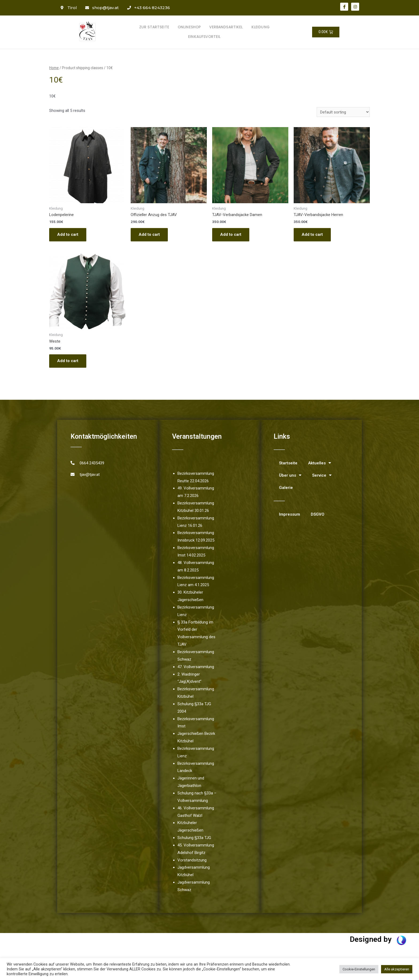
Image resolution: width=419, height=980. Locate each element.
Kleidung (261, 27)
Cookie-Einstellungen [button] (359, 969)
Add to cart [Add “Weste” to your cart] (68, 361)
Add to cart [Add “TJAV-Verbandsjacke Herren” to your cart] (312, 234)
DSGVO (318, 514)
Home (54, 68)
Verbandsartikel (226, 27)
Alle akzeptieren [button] (397, 969)
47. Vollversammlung (196, 667)
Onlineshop (189, 27)
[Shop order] (343, 112)
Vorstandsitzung (192, 860)
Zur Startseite (154, 27)
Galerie (286, 488)
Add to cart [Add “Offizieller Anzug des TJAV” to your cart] (149, 234)
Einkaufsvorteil (204, 37)
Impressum (290, 514)
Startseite (288, 463)
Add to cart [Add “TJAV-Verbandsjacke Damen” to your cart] (231, 234)
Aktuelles (320, 463)
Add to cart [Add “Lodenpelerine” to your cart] (68, 234)
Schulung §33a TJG (194, 838)
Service (322, 475)
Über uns (290, 475)
